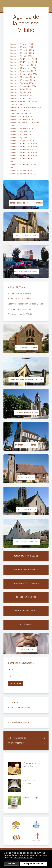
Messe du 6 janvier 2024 (22, 138)
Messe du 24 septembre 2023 (24, 171)
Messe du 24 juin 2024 (21, 92)
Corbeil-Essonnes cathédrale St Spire (26, 203)
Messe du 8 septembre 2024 (24, 86)
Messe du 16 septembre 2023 (24, 174)
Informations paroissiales (19, 309)
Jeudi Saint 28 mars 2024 (22, 113)
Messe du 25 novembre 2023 (24, 153)
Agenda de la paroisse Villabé (21, 299)
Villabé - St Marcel (26, 477)
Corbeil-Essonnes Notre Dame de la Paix (26, 380)
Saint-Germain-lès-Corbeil (26, 445)
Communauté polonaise (26, 570)
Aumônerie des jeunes (26, 611)
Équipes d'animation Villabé (20, 314)
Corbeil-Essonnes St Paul (26, 347)
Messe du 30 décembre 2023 (24, 144)
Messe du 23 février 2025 (22, 44)
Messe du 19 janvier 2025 (22, 53)
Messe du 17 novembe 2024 (24, 68)
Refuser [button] (11, 864)
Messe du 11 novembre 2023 (24, 156)
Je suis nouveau (26, 650)
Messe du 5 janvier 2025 (22, 56)
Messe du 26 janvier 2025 (22, 50)
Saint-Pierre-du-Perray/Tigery (26, 542)
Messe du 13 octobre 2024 (23, 80)
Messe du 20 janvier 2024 (22, 135)
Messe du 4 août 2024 (21, 89)
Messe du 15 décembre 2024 (24, 62)
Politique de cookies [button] (24, 858)
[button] (36, 858)
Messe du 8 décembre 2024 (23, 65)
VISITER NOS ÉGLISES (18, 738)
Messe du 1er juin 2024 (21, 95)
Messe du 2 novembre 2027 (23, 71)
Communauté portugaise (26, 556)
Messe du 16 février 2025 (22, 47)
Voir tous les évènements (19, 722)
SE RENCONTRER (16, 743)
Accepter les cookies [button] (33, 864)
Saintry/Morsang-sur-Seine (26, 413)
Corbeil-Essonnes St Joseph (26, 271)
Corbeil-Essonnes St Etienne (26, 235)
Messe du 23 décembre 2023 (24, 147)
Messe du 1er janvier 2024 (23, 141)
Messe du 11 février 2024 (22, 129)
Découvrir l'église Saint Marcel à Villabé (25, 304)
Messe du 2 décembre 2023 (23, 150)
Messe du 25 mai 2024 (21, 98)
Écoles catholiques (26, 597)
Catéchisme (26, 624)
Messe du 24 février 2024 (22, 119)
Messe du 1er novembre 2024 (24, 74)
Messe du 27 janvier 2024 (22, 132)
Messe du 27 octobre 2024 (23, 77)
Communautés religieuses (26, 583)
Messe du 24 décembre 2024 (24, 59)
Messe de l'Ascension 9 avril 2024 (26, 107)
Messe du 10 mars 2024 (22, 116)
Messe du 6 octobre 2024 (22, 83)
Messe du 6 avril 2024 (21, 110)
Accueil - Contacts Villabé (19, 293)
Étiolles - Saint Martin (26, 510)
